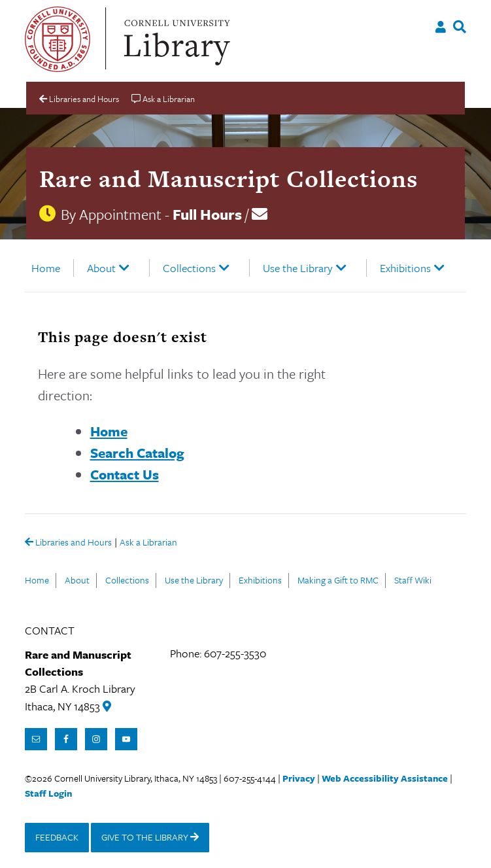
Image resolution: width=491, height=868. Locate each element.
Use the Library (298, 268)
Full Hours (207, 214)
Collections (189, 268)
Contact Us (125, 474)
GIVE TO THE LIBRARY (150, 837)
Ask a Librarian (148, 543)
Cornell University (58, 39)
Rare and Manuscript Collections (229, 179)
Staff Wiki (413, 580)
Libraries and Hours (68, 543)
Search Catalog (137, 453)
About (101, 268)
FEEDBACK (57, 837)
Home (46, 268)
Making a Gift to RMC (338, 580)
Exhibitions (405, 268)
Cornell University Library (175, 39)
